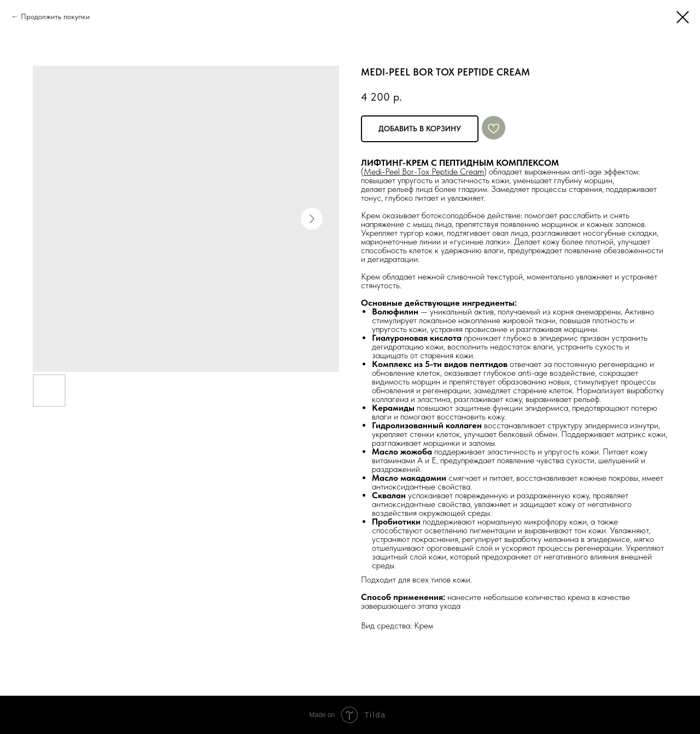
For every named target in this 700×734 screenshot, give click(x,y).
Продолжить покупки (55, 16)
